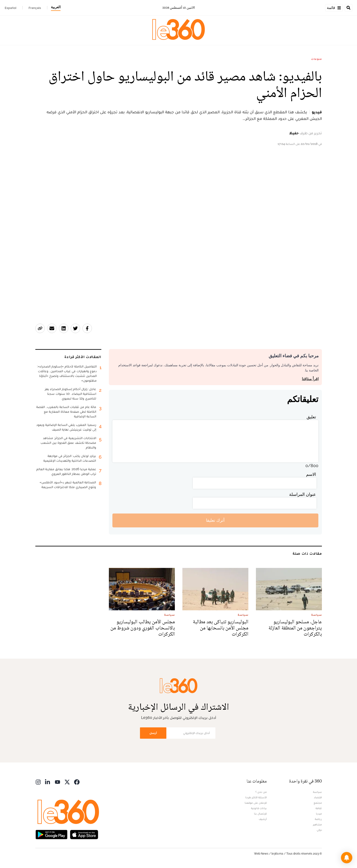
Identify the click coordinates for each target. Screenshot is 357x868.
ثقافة (319, 808)
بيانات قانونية (259, 808)
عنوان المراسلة (303, 494)
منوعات (316, 59)
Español (10, 8)
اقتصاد (318, 797)
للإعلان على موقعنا (256, 803)
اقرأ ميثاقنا (310, 379)
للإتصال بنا (260, 814)
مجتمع (318, 803)
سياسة (317, 792)
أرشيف (263, 819)
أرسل (153, 733)
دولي (319, 830)
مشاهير (317, 824)
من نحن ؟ (261, 792)
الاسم (311, 474)
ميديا (319, 814)
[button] (347, 858)
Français (35, 8)
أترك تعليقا (215, 520)
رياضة (318, 819)
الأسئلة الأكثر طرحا (256, 797)
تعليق (311, 417)
